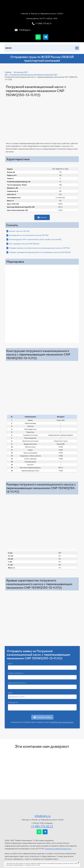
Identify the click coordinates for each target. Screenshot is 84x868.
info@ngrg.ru (43, 816)
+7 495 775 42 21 (42, 826)
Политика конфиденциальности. (58, 849)
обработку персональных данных (62, 722)
